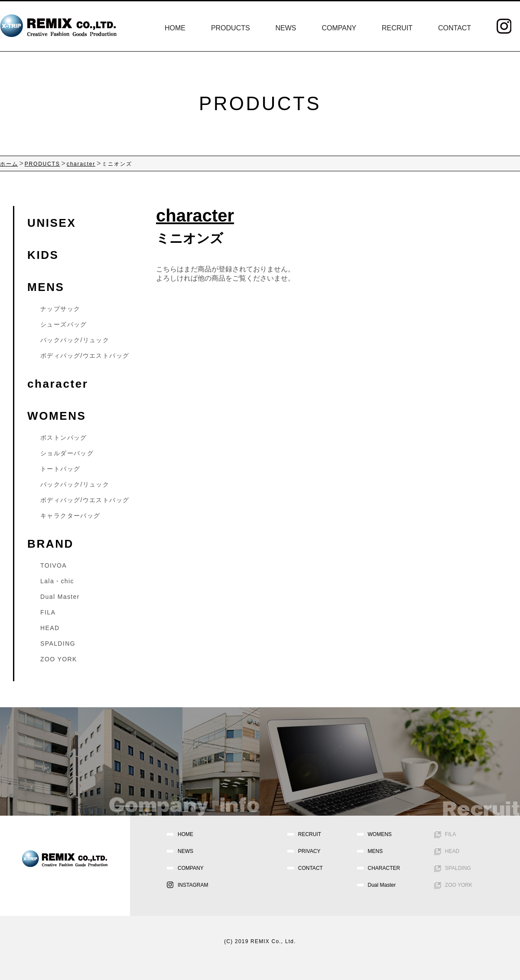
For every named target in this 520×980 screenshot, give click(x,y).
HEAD (50, 628)
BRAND (50, 544)
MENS (46, 287)
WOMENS (57, 416)
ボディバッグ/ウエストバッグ (85, 356)
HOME (175, 28)
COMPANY (339, 28)
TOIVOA (54, 565)
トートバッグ (60, 469)
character (58, 384)
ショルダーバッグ (67, 453)
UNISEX (52, 223)
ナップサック (60, 309)
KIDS (43, 255)
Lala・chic (57, 581)
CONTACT (455, 28)
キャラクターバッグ (70, 516)
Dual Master (60, 597)
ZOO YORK (59, 659)
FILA (48, 612)
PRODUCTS (231, 28)
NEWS (286, 28)
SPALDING (58, 644)
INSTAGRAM (193, 885)
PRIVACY (309, 851)
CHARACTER (384, 868)
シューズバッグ (64, 324)
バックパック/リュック (75, 340)
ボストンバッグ (64, 438)
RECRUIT (397, 28)
